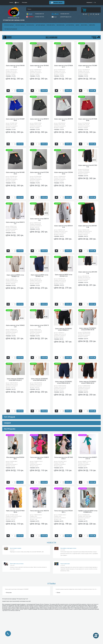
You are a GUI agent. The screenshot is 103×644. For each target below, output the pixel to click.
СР (89, 14)
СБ (96, 14)
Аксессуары (84, 25)
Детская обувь (70, 25)
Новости (51, 543)
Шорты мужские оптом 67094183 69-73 (15, 66)
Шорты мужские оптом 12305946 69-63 (64, 173)
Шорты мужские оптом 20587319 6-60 (39, 219)
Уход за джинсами (65, 564)
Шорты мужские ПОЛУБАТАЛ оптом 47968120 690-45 (64, 382)
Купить (20, 91)
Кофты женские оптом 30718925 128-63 (15, 511)
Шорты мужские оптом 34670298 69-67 (64, 120)
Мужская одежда (9, 25)
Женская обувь (61, 25)
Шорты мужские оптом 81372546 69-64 (39, 173)
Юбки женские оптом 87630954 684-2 (15, 458)
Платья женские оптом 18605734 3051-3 (39, 511)
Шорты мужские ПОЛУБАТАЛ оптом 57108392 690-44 (88, 382)
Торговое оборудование (11, 29)
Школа (77, 25)
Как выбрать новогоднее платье (68, 548)
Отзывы (51, 584)
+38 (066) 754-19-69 (40, 17)
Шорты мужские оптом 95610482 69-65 (15, 173)
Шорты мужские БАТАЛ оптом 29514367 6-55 (64, 275)
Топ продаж (9, 417)
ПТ (93, 14)
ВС (98, 14)
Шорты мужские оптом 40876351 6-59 (64, 226)
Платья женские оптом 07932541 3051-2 (64, 511)
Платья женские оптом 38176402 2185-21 (64, 458)
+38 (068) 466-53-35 (65, 14)
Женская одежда (20, 25)
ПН (84, 14)
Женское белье (30, 25)
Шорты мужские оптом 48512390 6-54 (88, 273)
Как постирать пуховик (16, 548)
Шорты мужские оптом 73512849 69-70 (88, 66)
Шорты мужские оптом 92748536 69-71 (64, 66)
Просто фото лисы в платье (17, 564)
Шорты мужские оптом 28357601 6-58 (88, 226)
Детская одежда (40, 25)
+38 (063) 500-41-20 (40, 14)
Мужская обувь (51, 25)
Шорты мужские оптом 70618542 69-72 (39, 66)
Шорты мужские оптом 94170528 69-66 (88, 120)
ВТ (86, 14)
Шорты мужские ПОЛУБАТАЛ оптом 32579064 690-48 (88, 329)
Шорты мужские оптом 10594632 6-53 (15, 326)
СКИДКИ (7, 423)
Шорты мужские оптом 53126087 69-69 (15, 120)
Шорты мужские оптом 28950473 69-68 (39, 120)
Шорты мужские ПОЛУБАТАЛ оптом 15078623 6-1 (64, 329)
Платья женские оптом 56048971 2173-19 (88, 458)
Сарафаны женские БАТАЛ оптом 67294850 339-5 (88, 511)
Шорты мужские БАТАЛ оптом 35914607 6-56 (39, 276)
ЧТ (91, 14)
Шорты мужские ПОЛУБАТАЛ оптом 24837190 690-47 (15, 379)
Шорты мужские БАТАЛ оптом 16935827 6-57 (15, 276)
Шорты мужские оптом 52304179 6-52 (39, 326)
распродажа (10, 429)
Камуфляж (92, 25)
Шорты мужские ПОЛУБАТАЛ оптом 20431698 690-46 (39, 379)
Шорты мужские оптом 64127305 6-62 (88, 166)
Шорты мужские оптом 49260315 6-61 (15, 223)
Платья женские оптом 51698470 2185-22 (39, 458)
